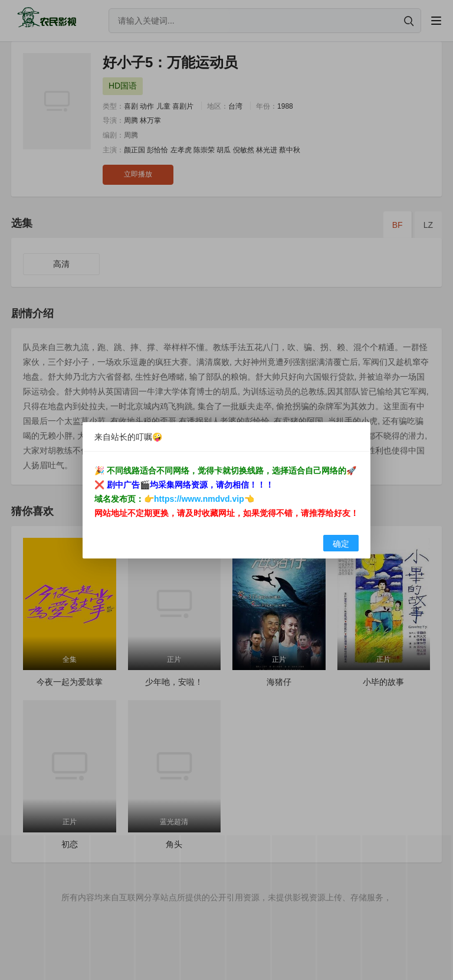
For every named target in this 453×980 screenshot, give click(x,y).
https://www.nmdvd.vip (199, 499)
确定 (341, 544)
